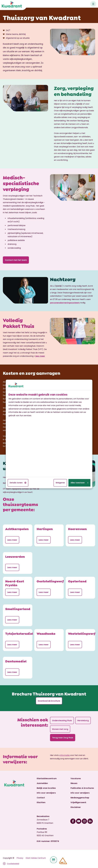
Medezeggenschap (80, 798)
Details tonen (18, 483)
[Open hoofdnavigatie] (93, 4)
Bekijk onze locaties (46, 788)
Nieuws (74, 783)
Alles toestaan (79, 483)
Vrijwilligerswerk (78, 802)
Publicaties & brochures (82, 788)
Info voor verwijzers (46, 793)
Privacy (20, 858)
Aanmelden (42, 783)
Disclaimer (76, 807)
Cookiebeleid (13, 864)
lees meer (40, 356)
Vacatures (76, 778)
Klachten (41, 802)
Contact (41, 798)
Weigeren (60, 483)
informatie (65, 755)
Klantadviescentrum (47, 778)
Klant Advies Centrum (36, 858)
